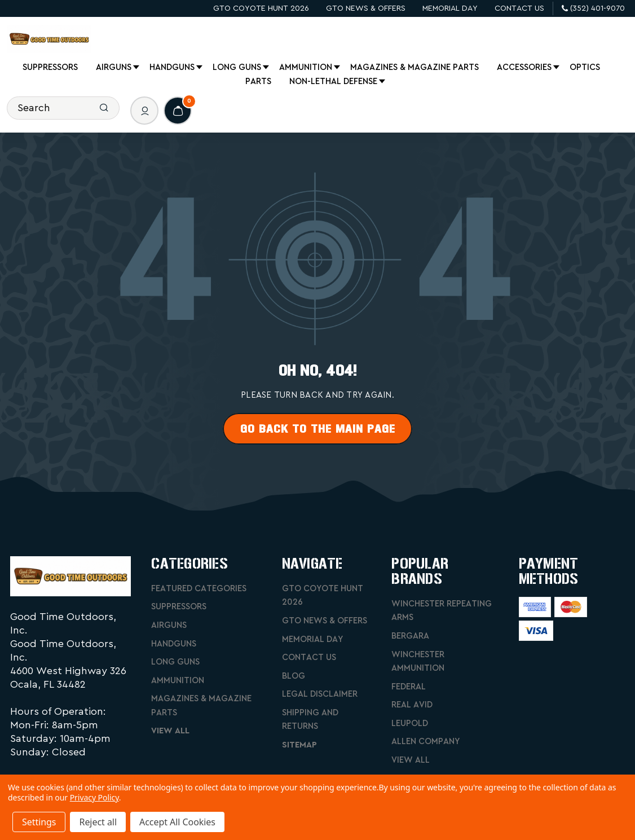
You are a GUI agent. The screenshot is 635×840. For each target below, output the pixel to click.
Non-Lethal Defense (334, 82)
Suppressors (50, 67)
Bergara (410, 636)
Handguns (173, 68)
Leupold (410, 724)
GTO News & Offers (366, 8)
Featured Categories (199, 589)
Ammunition (307, 68)
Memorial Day (450, 8)
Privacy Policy (94, 797)
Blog (294, 676)
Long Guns (238, 68)
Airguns (114, 68)
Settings (39, 822)
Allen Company (425, 742)
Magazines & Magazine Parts (414, 67)
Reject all (98, 822)
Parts (258, 82)
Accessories (525, 68)
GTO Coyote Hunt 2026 (261, 8)
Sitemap (299, 745)
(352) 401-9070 (594, 8)
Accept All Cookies (177, 822)
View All (170, 731)
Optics (585, 67)
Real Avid (412, 705)
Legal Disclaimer (320, 694)
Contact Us (519, 8)
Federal (409, 687)
